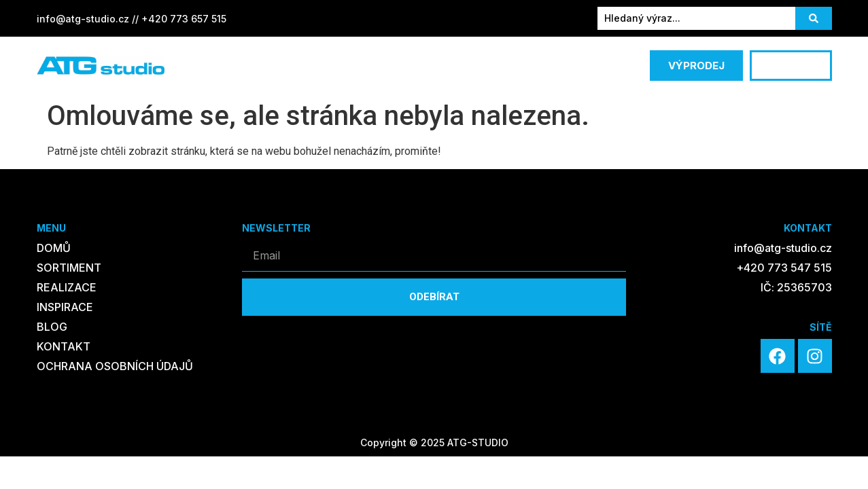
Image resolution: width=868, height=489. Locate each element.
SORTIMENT (250, 66)
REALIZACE (340, 66)
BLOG (483, 66)
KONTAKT (547, 66)
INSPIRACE (417, 66)
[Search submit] (814, 18)
